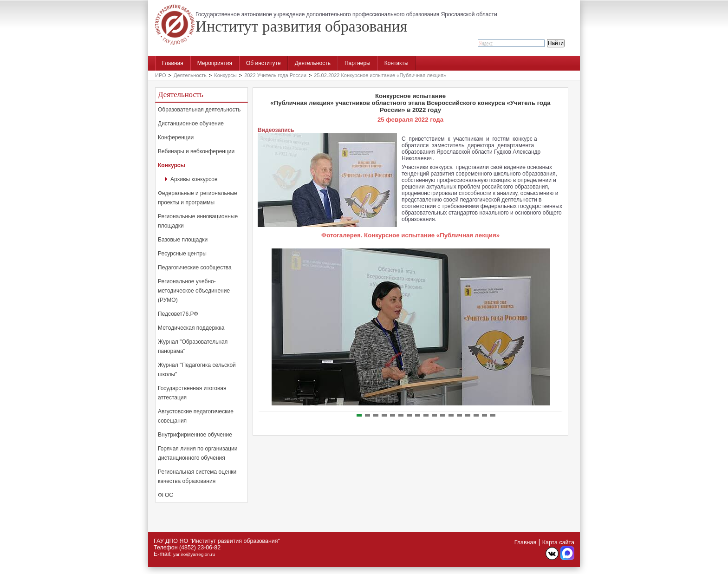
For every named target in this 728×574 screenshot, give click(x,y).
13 (459, 415)
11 (443, 415)
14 (468, 415)
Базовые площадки (183, 240)
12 (451, 415)
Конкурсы (225, 75)
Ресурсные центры (182, 254)
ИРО (161, 75)
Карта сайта (558, 542)
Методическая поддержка (191, 328)
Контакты (396, 63)
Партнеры (357, 63)
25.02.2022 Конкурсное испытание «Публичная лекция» (380, 75)
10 (434, 415)
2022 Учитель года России (275, 75)
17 (493, 415)
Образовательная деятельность (199, 110)
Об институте (263, 63)
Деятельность (313, 63)
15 (476, 415)
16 (484, 415)
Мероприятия (215, 63)
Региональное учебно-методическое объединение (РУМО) (194, 291)
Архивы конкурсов (194, 179)
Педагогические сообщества (195, 267)
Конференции (176, 137)
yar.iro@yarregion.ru (194, 554)
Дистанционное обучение (191, 124)
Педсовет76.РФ (178, 314)
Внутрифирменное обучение (195, 435)
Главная (173, 63)
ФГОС (166, 495)
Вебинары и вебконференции (196, 151)
